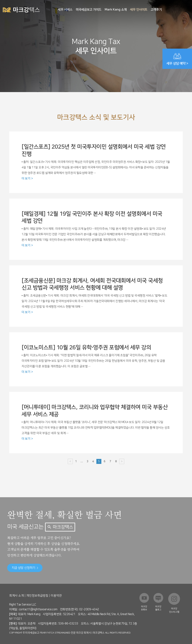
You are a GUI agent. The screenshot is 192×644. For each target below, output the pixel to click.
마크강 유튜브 (144, 608)
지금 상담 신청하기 (25, 568)
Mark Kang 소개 (116, 10)
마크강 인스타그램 (174, 610)
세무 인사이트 (139, 10)
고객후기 (156, 10)
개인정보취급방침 (37, 596)
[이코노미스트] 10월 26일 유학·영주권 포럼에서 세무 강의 (86, 348)
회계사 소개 (17, 596)
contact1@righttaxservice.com (38, 609)
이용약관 (56, 596)
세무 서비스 (65, 10)
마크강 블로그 (158, 608)
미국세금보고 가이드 (89, 10)
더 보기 (26, 178)
